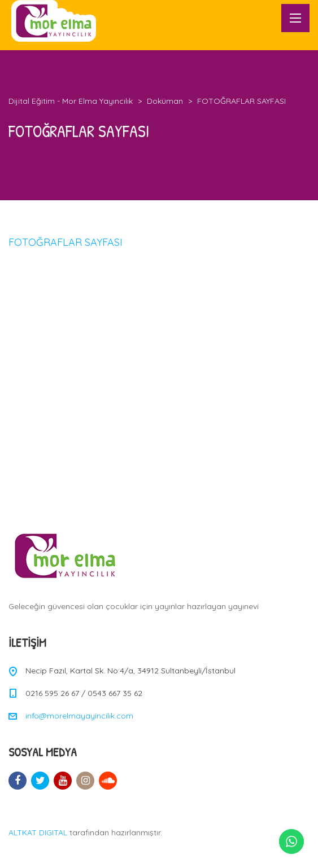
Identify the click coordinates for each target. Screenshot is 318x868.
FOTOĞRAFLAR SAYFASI (66, 242)
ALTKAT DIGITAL (38, 832)
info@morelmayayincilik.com (79, 716)
